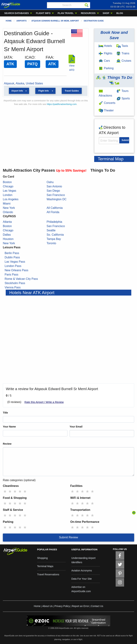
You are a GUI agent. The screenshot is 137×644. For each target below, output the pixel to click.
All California (55, 208)
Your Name (9, 427)
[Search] (87, 5)
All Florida (53, 212)
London (8, 195)
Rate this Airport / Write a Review (44, 402)
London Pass (13, 266)
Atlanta (7, 222)
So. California (55, 235)
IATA (8, 57)
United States (34, 83)
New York (9, 208)
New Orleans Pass (17, 270)
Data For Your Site (82, 579)
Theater (106, 110)
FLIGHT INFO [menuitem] (43, 13)
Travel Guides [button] (72, 91)
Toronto (51, 243)
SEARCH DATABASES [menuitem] (17, 13)
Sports (123, 98)
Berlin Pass (12, 253)
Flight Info (44, 91)
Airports (21, 21)
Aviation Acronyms (82, 571)
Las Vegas (10, 191)
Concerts (107, 103)
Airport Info (17, 91)
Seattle (51, 230)
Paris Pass (11, 275)
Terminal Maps (45, 566)
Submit (125, 140)
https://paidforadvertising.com (62, 104)
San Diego (53, 191)
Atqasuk (9, 83)
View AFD (72, 66)
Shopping (42, 558)
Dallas (7, 235)
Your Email (76, 427)
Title (5, 413)
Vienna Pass (13, 287)
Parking (106, 68)
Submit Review (69, 537)
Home (9, 21)
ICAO (30, 57)
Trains (123, 53)
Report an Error (80, 606)
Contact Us (97, 606)
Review (7, 444)
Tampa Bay (54, 239)
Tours (122, 91)
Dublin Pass (12, 257)
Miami (7, 204)
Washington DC (56, 199)
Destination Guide (94, 21)
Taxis (122, 46)
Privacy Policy (62, 606)
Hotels (105, 46)
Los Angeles (11, 199)
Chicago (8, 186)
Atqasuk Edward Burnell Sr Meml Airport (55, 21)
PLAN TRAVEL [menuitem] (66, 13)
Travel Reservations (48, 574)
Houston (8, 239)
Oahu (50, 182)
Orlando (8, 212)
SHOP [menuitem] (106, 13)
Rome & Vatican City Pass (21, 279)
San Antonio (54, 186)
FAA (49, 57)
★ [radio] (5, 491)
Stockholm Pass (15, 283)
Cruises (124, 61)
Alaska (20, 83)
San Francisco (56, 195)
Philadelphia (54, 222)
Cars (104, 61)
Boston (7, 182)
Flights (106, 53)
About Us (47, 606)
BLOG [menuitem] (120, 13)
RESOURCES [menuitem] (88, 13)
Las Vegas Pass (15, 262)
